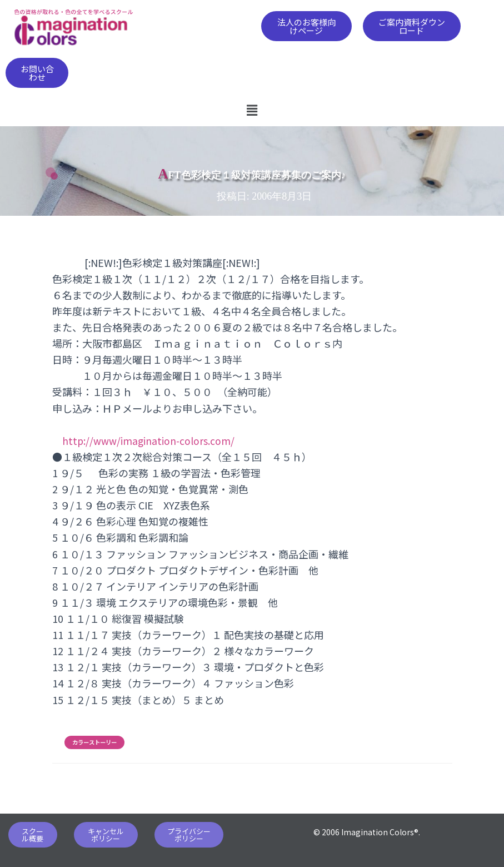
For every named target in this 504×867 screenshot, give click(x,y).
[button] (306, 26)
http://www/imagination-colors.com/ (149, 440)
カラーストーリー (94, 742)
